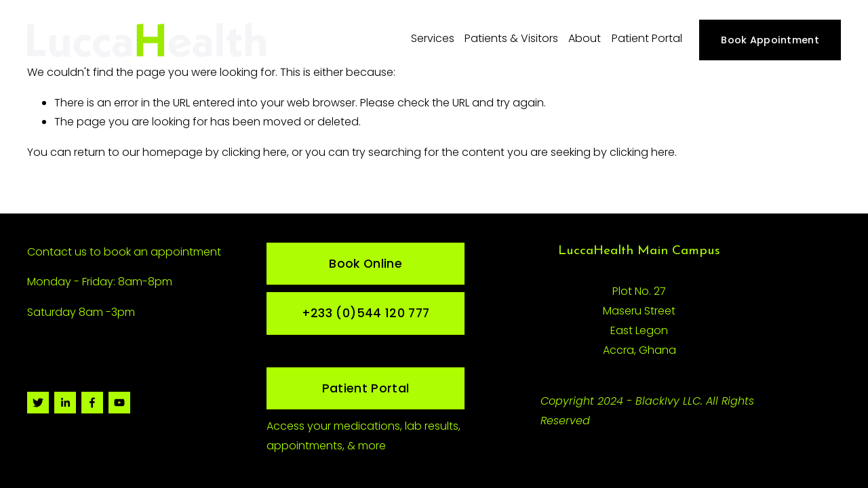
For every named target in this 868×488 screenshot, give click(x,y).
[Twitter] (38, 403)
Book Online (366, 264)
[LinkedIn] (65, 403)
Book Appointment (770, 40)
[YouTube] (119, 403)
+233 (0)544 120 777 (366, 313)
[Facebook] (92, 403)
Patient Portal (647, 38)
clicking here (254, 152)
